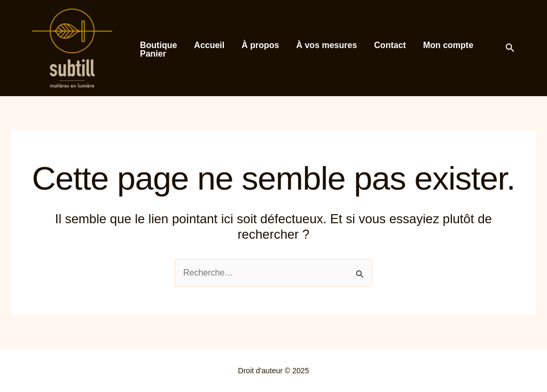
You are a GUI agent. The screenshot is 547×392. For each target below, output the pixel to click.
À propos (260, 45)
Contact (390, 45)
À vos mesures (326, 45)
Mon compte (448, 45)
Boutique (158, 45)
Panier (153, 54)
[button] (510, 48)
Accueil (209, 45)
